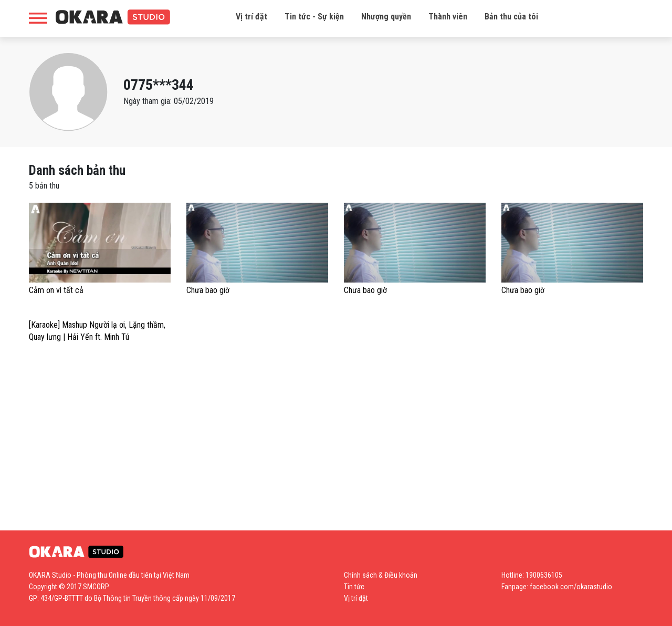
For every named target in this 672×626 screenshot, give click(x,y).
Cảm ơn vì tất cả (56, 290)
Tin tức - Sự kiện (314, 17)
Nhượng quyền (386, 17)
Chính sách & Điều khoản (381, 575)
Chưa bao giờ (208, 290)
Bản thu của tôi (511, 17)
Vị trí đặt (251, 17)
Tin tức (354, 587)
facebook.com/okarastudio (571, 587)
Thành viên (448, 17)
